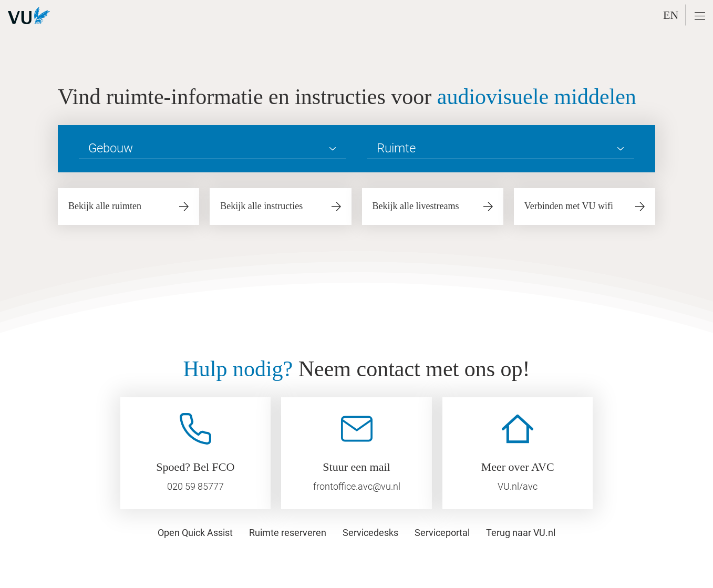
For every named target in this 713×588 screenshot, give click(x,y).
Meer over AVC (518, 467)
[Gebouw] (213, 149)
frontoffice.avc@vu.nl (357, 486)
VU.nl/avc (518, 486)
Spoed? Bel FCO (195, 467)
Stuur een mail (356, 467)
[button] (700, 16)
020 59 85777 (195, 486)
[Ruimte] (501, 149)
